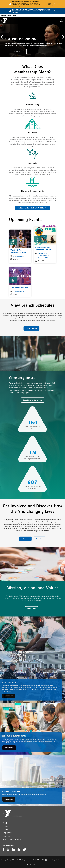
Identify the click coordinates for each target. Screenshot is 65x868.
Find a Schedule (31, 328)
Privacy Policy (31, 864)
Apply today (9, 747)
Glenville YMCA (43, 253)
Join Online (16, 51)
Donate (25, 539)
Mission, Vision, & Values (12, 839)
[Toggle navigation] (61, 20)
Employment (7, 833)
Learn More (31, 609)
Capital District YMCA (9, 15)
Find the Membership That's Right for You (33, 208)
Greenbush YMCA (43, 258)
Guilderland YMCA (19, 256)
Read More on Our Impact (33, 400)
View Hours (49, 4)
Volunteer (40, 539)
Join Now (6, 823)
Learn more (9, 696)
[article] (32, 4)
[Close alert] (55, 4)
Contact (6, 826)
